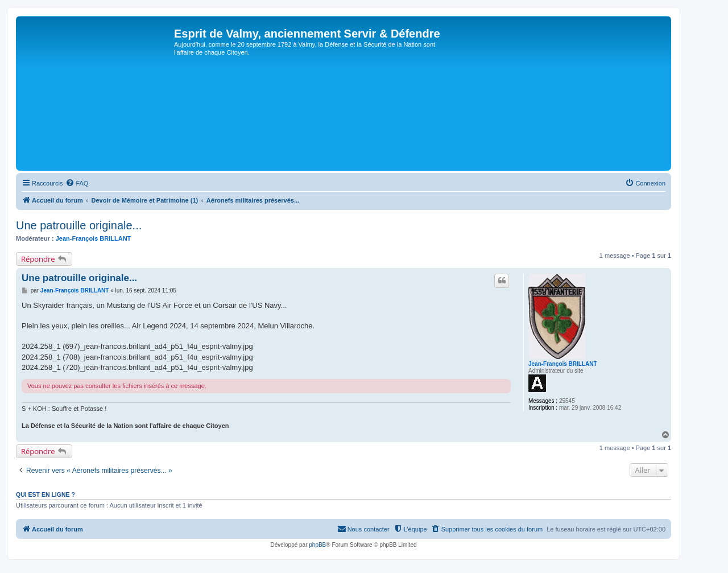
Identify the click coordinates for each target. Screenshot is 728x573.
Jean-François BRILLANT (94, 238)
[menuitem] (77, 183)
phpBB (317, 545)
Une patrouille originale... (79, 225)
